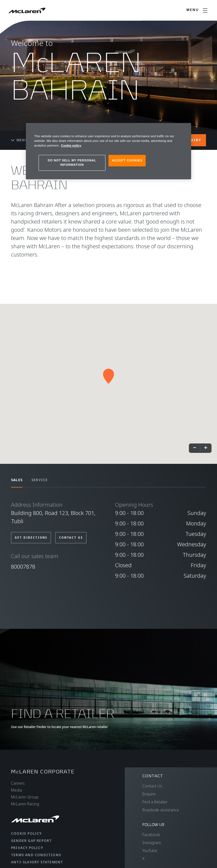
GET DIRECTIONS (31, 538)
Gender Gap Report (31, 841)
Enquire (149, 794)
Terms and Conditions (36, 855)
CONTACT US (71, 538)
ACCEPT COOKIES (127, 160)
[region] (109, 151)
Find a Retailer (155, 802)
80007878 (23, 567)
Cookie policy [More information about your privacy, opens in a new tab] (71, 145)
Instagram (152, 843)
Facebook (151, 835)
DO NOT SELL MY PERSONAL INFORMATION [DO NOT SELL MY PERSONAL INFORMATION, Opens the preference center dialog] (72, 162)
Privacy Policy (27, 848)
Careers (18, 783)
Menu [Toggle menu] (20, 140)
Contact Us (152, 786)
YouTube (150, 851)
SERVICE (40, 480)
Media (17, 790)
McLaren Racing (25, 804)
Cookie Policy (26, 833)
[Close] (183, 129)
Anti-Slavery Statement (37, 862)
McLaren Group (25, 797)
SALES (17, 480)
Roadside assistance (161, 810)
